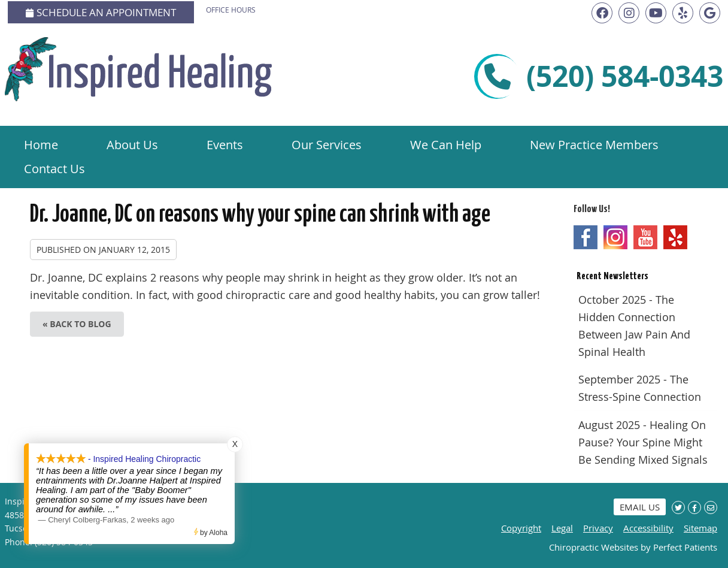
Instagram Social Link (615, 237)
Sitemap (700, 528)
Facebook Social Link (586, 237)
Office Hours (231, 10)
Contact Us (54, 169)
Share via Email (711, 507)
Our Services (327, 145)
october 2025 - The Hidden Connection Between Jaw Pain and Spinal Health (634, 325)
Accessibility (648, 528)
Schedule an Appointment (101, 12)
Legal (562, 528)
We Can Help (446, 145)
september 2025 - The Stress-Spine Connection (640, 388)
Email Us (640, 507)
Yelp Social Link (675, 237)
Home (41, 145)
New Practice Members (594, 145)
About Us (132, 145)
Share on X (678, 507)
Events (225, 145)
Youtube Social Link (645, 237)
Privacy (598, 528)
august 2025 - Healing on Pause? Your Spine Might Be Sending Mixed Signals (643, 442)
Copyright (521, 528)
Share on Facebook (694, 507)
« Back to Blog (77, 324)
